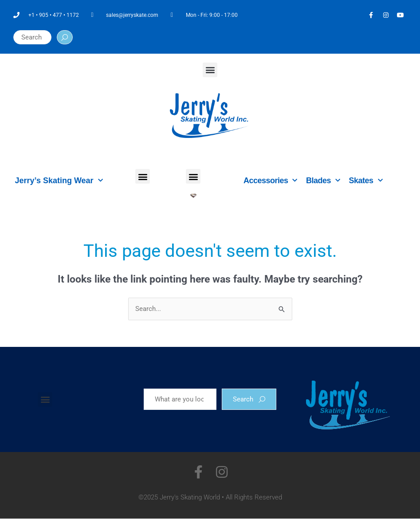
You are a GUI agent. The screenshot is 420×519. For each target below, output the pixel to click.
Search (249, 399)
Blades (323, 181)
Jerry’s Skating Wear (59, 181)
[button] (210, 70)
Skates (366, 181)
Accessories (270, 181)
